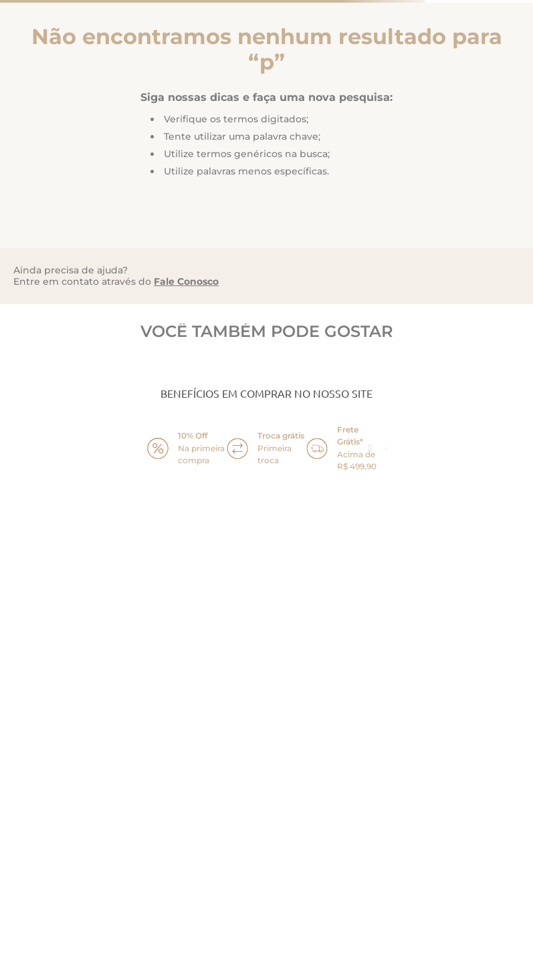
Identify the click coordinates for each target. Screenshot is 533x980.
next (370, 449)
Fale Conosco (186, 281)
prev (163, 449)
